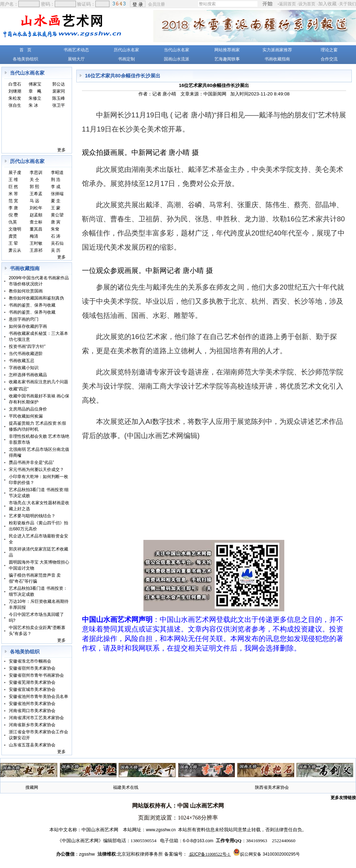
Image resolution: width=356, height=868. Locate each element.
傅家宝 (35, 84)
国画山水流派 (177, 59)
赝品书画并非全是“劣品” (31, 462)
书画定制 (126, 59)
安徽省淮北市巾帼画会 (30, 661)
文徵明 (15, 229)
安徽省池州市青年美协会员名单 (38, 697)
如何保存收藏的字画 (28, 326)
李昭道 (57, 173)
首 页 (25, 50)
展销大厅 (76, 59)
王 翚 (13, 243)
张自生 (15, 105)
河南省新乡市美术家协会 (32, 725)
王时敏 (36, 243)
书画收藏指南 (277, 59)
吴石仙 (57, 243)
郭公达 (59, 84)
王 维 (13, 180)
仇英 (13, 222)
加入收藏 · (337, 4)
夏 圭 (56, 201)
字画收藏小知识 (24, 368)
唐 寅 (56, 222)
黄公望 (57, 215)
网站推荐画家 (227, 50)
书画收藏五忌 (22, 361)
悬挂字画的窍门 (24, 319)
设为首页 (307, 4)
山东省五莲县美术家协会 (32, 745)
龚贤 (13, 236)
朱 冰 (33, 105)
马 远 (34, 201)
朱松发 (15, 98)
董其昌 (36, 229)
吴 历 (56, 250)
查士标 (36, 222)
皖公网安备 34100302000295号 (270, 854)
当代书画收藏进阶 (26, 354)
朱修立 (35, 98)
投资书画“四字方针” (27, 346)
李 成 (56, 187)
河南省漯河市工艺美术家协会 (36, 718)
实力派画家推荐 (277, 50)
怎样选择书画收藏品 (28, 375)
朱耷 (55, 229)
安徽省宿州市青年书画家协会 (36, 675)
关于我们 (348, 4)
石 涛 (56, 236)
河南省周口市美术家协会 (32, 711)
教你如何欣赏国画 (26, 291)
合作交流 (329, 59)
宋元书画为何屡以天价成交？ (36, 470)
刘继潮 (15, 91)
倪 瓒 (13, 215)
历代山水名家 (126, 50)
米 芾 (13, 194)
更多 (61, 150)
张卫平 (59, 105)
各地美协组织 (25, 59)
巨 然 (13, 187)
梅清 (34, 236)
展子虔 (15, 173)
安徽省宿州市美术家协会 (32, 668)
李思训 (36, 173)
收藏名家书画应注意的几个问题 (38, 382)
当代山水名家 (177, 50)
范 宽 (13, 201)
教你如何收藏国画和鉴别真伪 (36, 298)
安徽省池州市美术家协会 (32, 704)
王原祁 (36, 250)
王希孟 (36, 194)
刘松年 (36, 208)
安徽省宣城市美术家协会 (32, 689)
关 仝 (34, 180)
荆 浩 (56, 180)
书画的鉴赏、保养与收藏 (32, 305)
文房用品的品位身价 (28, 409)
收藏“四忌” (19, 389)
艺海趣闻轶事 (227, 59)
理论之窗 (329, 50)
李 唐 (13, 208)
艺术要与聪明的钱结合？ (32, 516)
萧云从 (15, 250)
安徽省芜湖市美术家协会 (32, 682)
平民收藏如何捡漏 (26, 416)
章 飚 (35, 91)
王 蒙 (56, 208)
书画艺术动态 (76, 50)
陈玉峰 (59, 98)
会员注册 (157, 4)
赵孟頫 (36, 215)
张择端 (57, 194)
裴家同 (59, 91)
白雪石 (15, 84)
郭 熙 (34, 187)
